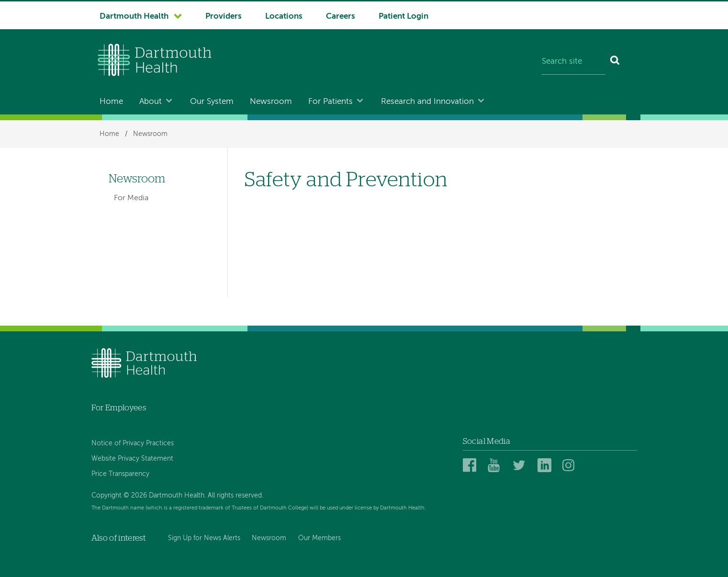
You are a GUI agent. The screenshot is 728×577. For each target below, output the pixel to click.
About (151, 102)
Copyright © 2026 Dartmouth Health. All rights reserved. (177, 496)
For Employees (119, 408)
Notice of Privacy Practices (133, 443)
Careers (341, 17)
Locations (284, 17)
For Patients (330, 102)
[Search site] (574, 62)
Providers (224, 17)
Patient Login (403, 17)
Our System (212, 102)
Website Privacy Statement (132, 459)
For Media (131, 198)
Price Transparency (120, 474)
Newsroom (271, 102)
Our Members (319, 538)
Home (111, 102)
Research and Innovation (427, 102)
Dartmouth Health (134, 17)
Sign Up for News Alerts (204, 538)
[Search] (615, 62)
